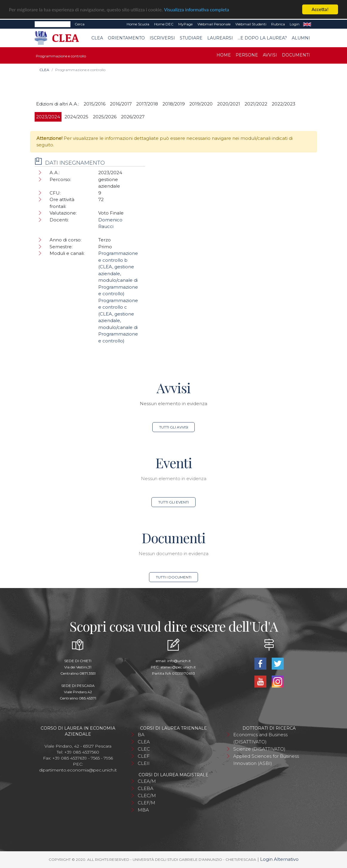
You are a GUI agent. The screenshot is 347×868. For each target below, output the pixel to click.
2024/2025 (76, 117)
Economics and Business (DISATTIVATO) (260, 738)
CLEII (144, 763)
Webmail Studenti (251, 24)
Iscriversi (162, 38)
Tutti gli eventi (173, 502)
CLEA (97, 38)
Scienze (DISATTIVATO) (259, 749)
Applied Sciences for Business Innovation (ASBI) (266, 760)
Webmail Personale (214, 24)
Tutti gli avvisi (174, 427)
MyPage (185, 24)
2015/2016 (95, 104)
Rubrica (278, 24)
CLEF (144, 756)
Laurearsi (220, 38)
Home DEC (164, 24)
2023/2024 (48, 117)
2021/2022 (256, 104)
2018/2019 (174, 104)
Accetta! (320, 9)
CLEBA (146, 788)
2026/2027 (133, 117)
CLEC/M (147, 796)
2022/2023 (284, 104)
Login (295, 24)
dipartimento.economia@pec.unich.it (78, 770)
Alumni (301, 38)
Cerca (80, 24)
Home (224, 55)
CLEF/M (146, 803)
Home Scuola (138, 24)
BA (141, 735)
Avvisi (270, 55)
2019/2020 (201, 104)
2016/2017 (121, 104)
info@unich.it (179, 661)
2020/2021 (229, 104)
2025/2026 (105, 117)
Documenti (296, 55)
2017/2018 (147, 104)
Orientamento (126, 38)
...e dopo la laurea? (262, 38)
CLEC (144, 749)
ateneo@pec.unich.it (178, 667)
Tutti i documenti (174, 577)
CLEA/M (147, 781)
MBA (143, 810)
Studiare (191, 38)
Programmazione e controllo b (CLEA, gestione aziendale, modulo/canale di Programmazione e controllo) (118, 273)
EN (307, 24)
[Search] (53, 24)
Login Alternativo (279, 859)
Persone (247, 55)
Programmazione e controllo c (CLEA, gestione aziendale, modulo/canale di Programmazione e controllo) (118, 321)
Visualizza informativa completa (197, 9)
